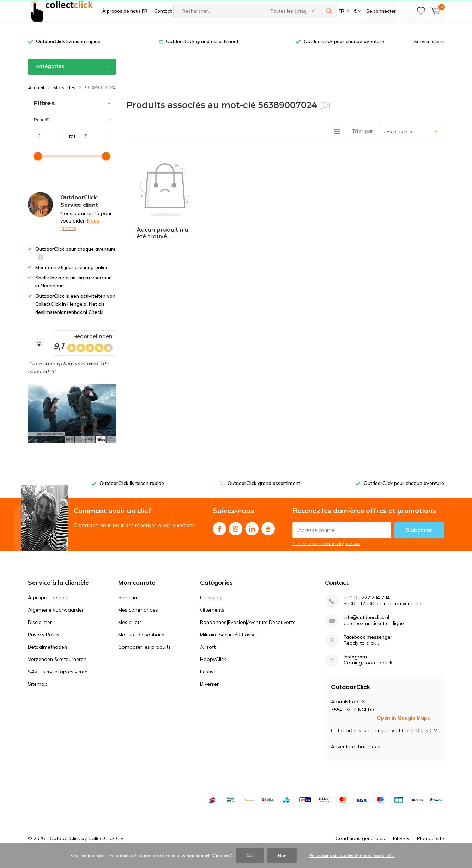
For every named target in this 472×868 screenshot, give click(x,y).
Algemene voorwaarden (56, 620)
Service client (429, 52)
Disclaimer (40, 633)
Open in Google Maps (403, 728)
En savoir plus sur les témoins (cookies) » (352, 855)
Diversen (210, 694)
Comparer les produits (144, 657)
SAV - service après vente (58, 682)
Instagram (236, 538)
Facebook (219, 538)
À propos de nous (49, 608)
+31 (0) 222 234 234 (367, 608)
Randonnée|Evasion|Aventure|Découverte (248, 633)
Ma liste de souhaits (141, 645)
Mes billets (130, 633)
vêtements (212, 620)
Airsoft (208, 657)
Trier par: (363, 142)
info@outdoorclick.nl (366, 628)
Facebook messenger (368, 648)
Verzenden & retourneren (57, 670)
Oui (250, 855)
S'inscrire (128, 608)
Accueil (36, 98)
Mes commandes (138, 620)
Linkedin (252, 538)
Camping (211, 608)
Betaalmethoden (47, 657)
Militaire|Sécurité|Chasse (228, 645)
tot (69, 147)
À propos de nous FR (125, 32)
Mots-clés (64, 98)
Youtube (268, 538)
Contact (163, 32)
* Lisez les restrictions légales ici (326, 554)
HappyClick (213, 670)
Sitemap (38, 694)
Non (282, 855)
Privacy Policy (44, 645)
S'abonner (419, 541)
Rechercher (329, 32)
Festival (209, 682)
